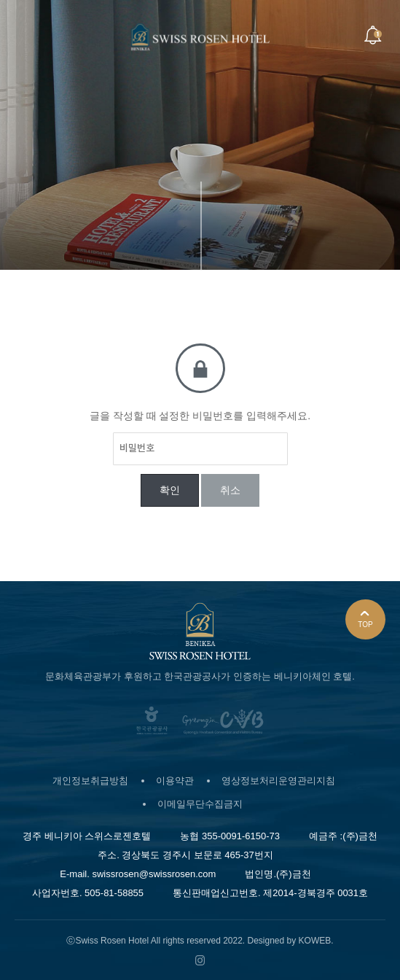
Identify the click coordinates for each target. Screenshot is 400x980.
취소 (230, 490)
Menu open (28, 36)
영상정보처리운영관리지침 (278, 781)
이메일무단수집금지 (200, 804)
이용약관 (175, 781)
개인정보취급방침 (90, 781)
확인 (170, 490)
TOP (365, 619)
